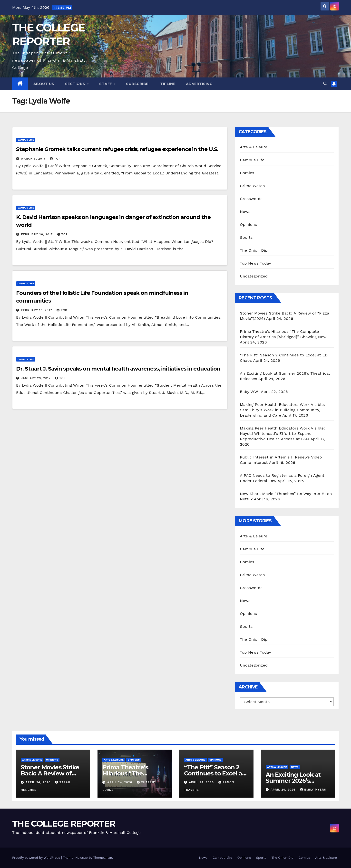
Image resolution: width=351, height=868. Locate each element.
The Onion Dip (254, 250)
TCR (55, 159)
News (245, 212)
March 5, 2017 (34, 159)
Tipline (168, 84)
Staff (106, 84)
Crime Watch (252, 186)
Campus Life (26, 140)
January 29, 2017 (36, 378)
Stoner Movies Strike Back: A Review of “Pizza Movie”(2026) (50, 773)
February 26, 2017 (37, 234)
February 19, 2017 (37, 310)
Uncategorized (254, 276)
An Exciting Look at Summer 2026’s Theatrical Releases (294, 781)
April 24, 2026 (39, 782)
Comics (247, 173)
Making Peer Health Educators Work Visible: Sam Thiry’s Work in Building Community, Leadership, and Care (282, 410)
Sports (246, 237)
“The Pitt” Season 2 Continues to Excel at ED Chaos (214, 773)
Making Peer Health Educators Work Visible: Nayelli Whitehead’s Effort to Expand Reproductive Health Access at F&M (282, 434)
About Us (44, 84)
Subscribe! (138, 84)
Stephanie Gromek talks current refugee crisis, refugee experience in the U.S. (117, 149)
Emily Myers (313, 790)
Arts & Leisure (253, 147)
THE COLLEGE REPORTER (64, 824)
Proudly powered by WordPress (37, 858)
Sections (76, 84)
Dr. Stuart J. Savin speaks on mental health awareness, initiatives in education (118, 369)
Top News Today (255, 263)
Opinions (248, 224)
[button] (325, 84)
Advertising (199, 84)
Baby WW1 (250, 392)
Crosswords (251, 199)
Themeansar (103, 858)
